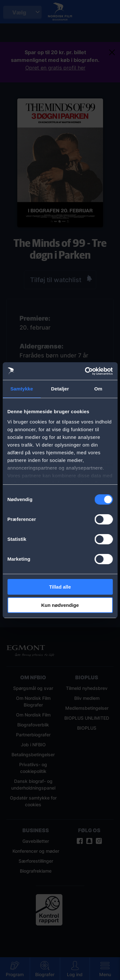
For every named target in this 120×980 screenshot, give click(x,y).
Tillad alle (60, 587)
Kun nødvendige (60, 605)
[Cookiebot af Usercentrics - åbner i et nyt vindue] (85, 371)
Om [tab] (98, 389)
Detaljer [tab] (60, 389)
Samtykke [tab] (22, 389)
